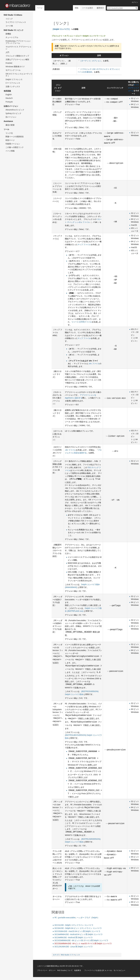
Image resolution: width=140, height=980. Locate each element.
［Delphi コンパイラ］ (61, 29)
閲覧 (77, 8)
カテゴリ (56, 955)
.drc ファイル (70, 450)
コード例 (9, 26)
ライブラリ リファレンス (16, 22)
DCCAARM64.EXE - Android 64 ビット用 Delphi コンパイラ (79, 934)
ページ (40, 8)
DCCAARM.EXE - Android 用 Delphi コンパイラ (73, 937)
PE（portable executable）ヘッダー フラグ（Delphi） (77, 918)
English (9, 94)
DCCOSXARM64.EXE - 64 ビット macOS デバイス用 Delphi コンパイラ (83, 943)
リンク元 (9, 133)
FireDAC (9, 63)
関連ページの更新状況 (15, 137)
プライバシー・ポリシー (46, 970)
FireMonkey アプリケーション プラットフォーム (18, 42)
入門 (7, 52)
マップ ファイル (84, 244)
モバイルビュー (119, 970)
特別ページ (10, 140)
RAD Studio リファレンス (70, 955)
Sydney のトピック (13, 113)
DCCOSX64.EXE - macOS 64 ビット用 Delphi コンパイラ (77, 931)
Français (9, 102)
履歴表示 (100, 8)
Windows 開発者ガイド (15, 66)
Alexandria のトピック (15, 110)
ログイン (135, 2)
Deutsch (9, 98)
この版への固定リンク (15, 147)
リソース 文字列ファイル (82, 322)
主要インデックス (13, 86)
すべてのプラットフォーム (134, 88)
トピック (9, 19)
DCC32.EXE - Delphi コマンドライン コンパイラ (74, 925)
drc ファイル (94, 363)
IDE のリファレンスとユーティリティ (19, 75)
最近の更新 (10, 125)
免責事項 (78, 970)
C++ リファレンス (13, 83)
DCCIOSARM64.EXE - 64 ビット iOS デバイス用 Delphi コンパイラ (81, 940)
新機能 (8, 34)
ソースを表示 (87, 8)
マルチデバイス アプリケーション (18, 48)
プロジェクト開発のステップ (17, 56)
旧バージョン (11, 117)
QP (103, 970)
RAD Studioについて (65, 970)
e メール (108, 970)
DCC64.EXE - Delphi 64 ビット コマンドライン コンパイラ (78, 928)
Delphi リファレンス (14, 79)
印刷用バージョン (13, 144)
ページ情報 (10, 151)
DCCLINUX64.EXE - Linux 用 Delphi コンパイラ (73, 947)
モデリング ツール (13, 70)
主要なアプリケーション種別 (17, 59)
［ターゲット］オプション (90, 61)
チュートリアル (12, 37)
